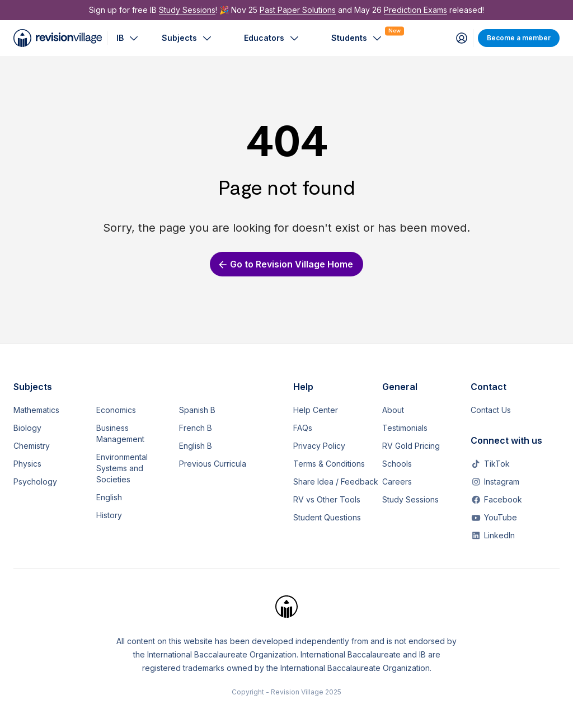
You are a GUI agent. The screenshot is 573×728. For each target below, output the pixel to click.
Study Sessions (187, 10)
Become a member (519, 38)
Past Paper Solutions (298, 10)
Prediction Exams (415, 10)
